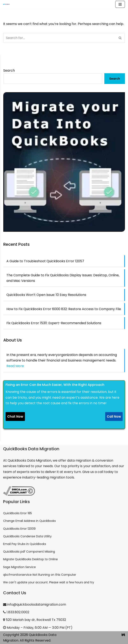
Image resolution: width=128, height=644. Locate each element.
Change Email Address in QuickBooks (29, 521)
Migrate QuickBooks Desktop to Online (30, 559)
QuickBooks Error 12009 (19, 529)
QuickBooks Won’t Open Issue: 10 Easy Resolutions (46, 295)
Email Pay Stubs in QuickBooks (25, 544)
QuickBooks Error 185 (17, 513)
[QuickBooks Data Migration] (6, 4)
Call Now (114, 417)
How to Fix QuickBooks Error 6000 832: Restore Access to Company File (64, 309)
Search (9, 70)
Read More (15, 366)
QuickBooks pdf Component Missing (29, 552)
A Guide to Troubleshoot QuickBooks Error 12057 (45, 261)
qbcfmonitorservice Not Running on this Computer (40, 575)
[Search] (59, 38)
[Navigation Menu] (120, 4)
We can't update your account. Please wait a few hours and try (49, 582)
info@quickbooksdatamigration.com (35, 604)
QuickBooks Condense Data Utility (27, 536)
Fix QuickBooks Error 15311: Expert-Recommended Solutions (54, 323)
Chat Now (15, 417)
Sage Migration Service (19, 567)
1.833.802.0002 (16, 612)
